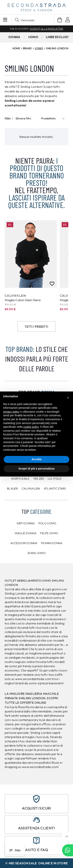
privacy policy (11, 412)
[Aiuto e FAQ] (36, 841)
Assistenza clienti (36, 828)
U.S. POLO (55, 479)
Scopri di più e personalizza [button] (36, 469)
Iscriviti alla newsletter (46, 29)
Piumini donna (52, 543)
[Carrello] (60, 20)
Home (16, 48)
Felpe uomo (49, 533)
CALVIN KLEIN (31, 488)
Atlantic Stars (55, 488)
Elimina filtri (23, 118)
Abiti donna (26, 523)
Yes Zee (39, 479)
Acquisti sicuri (36, 808)
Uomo (39, 48)
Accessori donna (24, 543)
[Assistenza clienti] (37, 820)
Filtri (9, 118)
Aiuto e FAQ (36, 850)
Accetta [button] (36, 459)
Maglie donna (26, 533)
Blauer (12, 488)
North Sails (20, 479)
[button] (33, 20)
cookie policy (31, 427)
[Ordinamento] (54, 118)
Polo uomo (47, 523)
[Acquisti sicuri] (36, 799)
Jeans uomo (36, 553)
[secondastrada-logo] (36, 7)
